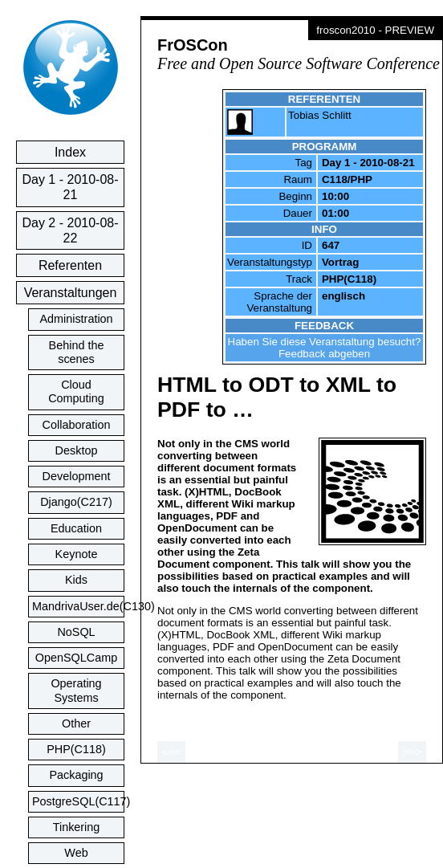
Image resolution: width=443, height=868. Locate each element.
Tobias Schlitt (320, 115)
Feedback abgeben (324, 354)
